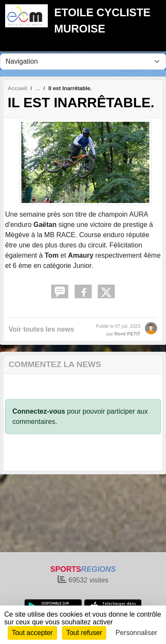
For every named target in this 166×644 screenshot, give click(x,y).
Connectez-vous (39, 411)
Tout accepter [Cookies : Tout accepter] (32, 633)
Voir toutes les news (41, 329)
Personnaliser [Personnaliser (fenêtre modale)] (137, 633)
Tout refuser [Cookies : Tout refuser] (84, 633)
